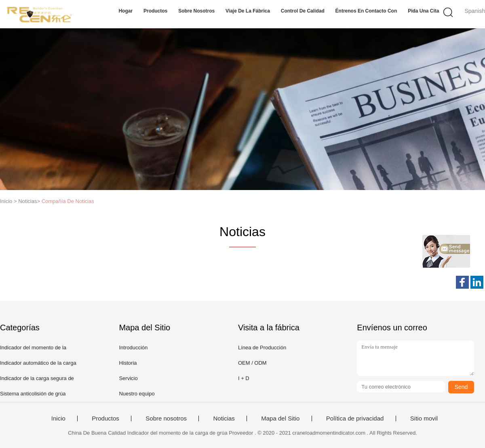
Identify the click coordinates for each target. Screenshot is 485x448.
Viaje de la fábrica (248, 11)
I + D (244, 378)
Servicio (128, 378)
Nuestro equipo (137, 394)
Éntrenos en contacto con (366, 11)
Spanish (475, 11)
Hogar (125, 11)
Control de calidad (303, 11)
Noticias (224, 418)
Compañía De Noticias (68, 201)
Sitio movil (424, 418)
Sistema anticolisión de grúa (33, 394)
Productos (155, 11)
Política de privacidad (355, 418)
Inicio (58, 418)
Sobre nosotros (196, 11)
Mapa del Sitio (280, 418)
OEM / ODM (252, 363)
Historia (128, 363)
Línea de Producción (262, 348)
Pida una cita (423, 11)
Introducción (133, 348)
